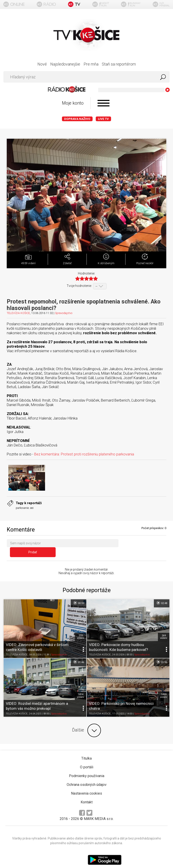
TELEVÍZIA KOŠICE (18, 313)
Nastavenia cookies (86, 785)
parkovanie (22, 508)
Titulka (86, 750)
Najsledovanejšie (65, 64)
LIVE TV (103, 119)
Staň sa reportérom (119, 64)
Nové (42, 64)
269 (164, 629)
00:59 (79, 595)
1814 (81, 688)
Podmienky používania (87, 768)
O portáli (87, 759)
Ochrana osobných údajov (87, 777)
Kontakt (87, 794)
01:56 (162, 654)
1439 (164, 688)
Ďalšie (86, 722)
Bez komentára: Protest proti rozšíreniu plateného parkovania (84, 454)
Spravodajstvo (64, 313)
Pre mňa (91, 64)
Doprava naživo (77, 119)
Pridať (144, 544)
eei (32, 508)
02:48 (162, 595)
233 (81, 629)
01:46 (79, 654)
